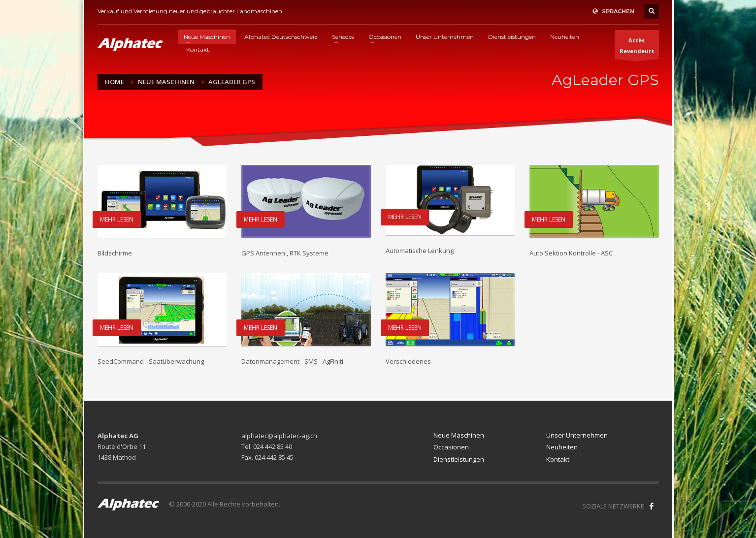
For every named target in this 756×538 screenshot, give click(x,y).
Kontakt (558, 459)
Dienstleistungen (459, 459)
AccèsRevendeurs (637, 48)
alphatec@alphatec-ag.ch (279, 436)
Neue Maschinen (459, 435)
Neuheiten (562, 447)
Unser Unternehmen (577, 435)
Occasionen (451, 447)
